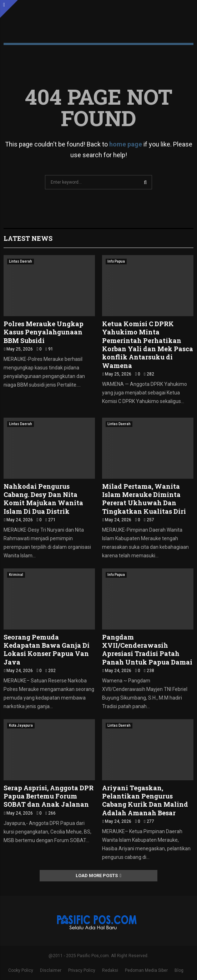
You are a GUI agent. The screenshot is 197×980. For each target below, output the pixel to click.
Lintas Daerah (21, 261)
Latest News (28, 238)
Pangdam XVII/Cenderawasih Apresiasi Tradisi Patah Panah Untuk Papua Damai (147, 650)
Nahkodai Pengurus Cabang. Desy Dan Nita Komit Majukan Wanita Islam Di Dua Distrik (43, 499)
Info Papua (116, 261)
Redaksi (110, 970)
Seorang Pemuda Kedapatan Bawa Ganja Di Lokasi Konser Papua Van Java (47, 650)
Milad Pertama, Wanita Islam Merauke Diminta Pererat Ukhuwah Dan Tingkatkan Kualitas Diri (144, 499)
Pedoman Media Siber (146, 970)
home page (126, 144)
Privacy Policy (82, 970)
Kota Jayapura (21, 725)
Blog (179, 970)
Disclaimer (51, 970)
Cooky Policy (21, 970)
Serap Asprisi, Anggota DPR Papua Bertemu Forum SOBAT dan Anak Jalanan (49, 796)
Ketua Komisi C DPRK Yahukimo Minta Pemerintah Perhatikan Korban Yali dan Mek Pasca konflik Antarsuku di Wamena (148, 345)
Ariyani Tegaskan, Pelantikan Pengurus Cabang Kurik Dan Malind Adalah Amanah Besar (145, 800)
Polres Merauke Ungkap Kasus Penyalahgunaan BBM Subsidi (44, 332)
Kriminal (16, 575)
